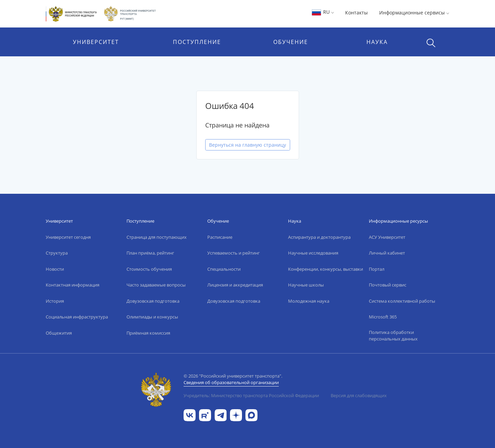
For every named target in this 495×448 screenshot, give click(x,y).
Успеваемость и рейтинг (234, 253)
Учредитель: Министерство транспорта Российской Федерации (251, 395)
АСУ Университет (387, 237)
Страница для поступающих (157, 237)
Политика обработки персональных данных (393, 336)
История (55, 301)
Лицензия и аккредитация (235, 285)
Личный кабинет (387, 253)
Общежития (59, 333)
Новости (55, 269)
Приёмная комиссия (148, 333)
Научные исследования (313, 253)
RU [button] (323, 12)
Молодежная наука (309, 301)
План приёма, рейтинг (150, 253)
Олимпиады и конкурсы (152, 317)
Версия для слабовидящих (359, 395)
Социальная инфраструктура (77, 317)
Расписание (220, 237)
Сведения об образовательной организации (231, 382)
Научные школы (306, 285)
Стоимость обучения (149, 269)
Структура (57, 253)
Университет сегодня (68, 237)
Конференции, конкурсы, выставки (326, 269)
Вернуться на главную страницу (247, 145)
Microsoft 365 (383, 317)
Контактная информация (73, 285)
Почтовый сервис (388, 285)
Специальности (224, 269)
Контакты (356, 13)
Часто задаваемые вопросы (156, 285)
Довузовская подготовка (153, 301)
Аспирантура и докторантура (319, 237)
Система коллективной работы (402, 301)
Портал (377, 269)
